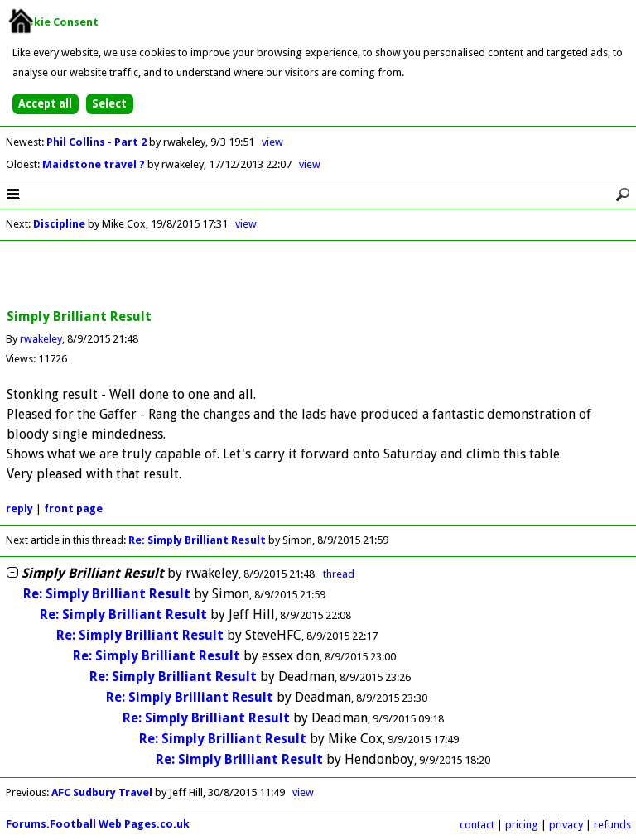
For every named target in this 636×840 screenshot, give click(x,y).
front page (73, 509)
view (272, 142)
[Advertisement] (318, 276)
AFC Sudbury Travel (102, 792)
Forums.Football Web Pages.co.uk (98, 824)
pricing (522, 825)
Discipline (59, 224)
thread (339, 574)
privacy (566, 825)
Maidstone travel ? (95, 164)
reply (19, 509)
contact (477, 825)
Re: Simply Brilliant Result (197, 540)
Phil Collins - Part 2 (98, 142)
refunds (612, 825)
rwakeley (41, 339)
